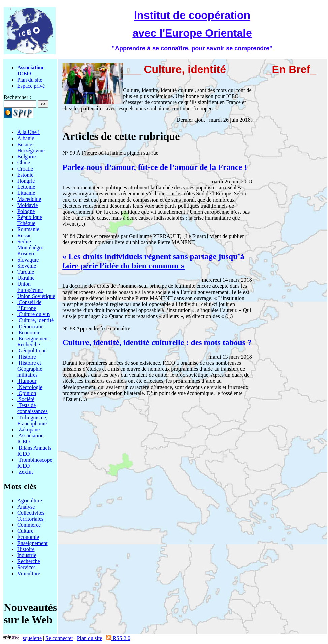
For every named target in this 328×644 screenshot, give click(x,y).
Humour (27, 381)
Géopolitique (32, 351)
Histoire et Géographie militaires (30, 369)
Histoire (27, 357)
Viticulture (29, 573)
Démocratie (30, 326)
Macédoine (29, 199)
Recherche (29, 561)
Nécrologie (30, 387)
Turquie (26, 272)
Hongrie (26, 181)
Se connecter (59, 638)
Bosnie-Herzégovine (31, 147)
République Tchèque (30, 220)
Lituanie (26, 193)
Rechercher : (17, 97)
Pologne (26, 211)
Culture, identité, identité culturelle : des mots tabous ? (157, 342)
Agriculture (30, 501)
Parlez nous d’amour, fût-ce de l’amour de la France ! (155, 167)
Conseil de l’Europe (29, 305)
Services (26, 567)
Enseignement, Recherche (34, 342)
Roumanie (28, 229)
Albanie (26, 138)
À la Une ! (28, 132)
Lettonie (26, 187)
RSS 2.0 (118, 638)
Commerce (29, 525)
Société (26, 399)
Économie (29, 332)
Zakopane (28, 430)
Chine (24, 163)
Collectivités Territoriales (31, 516)
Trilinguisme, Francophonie (32, 420)
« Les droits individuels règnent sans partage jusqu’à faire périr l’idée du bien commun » (153, 261)
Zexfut (25, 472)
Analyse (26, 507)
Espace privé (31, 86)
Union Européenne (30, 287)
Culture (25, 531)
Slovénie (27, 266)
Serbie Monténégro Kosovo (30, 248)
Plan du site (30, 80)
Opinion (27, 393)
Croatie (25, 169)
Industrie (27, 555)
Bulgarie (26, 157)
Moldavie (27, 205)
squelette (32, 638)
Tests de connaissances (32, 408)
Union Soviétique (36, 296)
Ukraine (26, 278)
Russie (24, 235)
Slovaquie (28, 260)
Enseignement (32, 543)
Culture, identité (35, 320)
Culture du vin (33, 314)
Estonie (25, 175)
